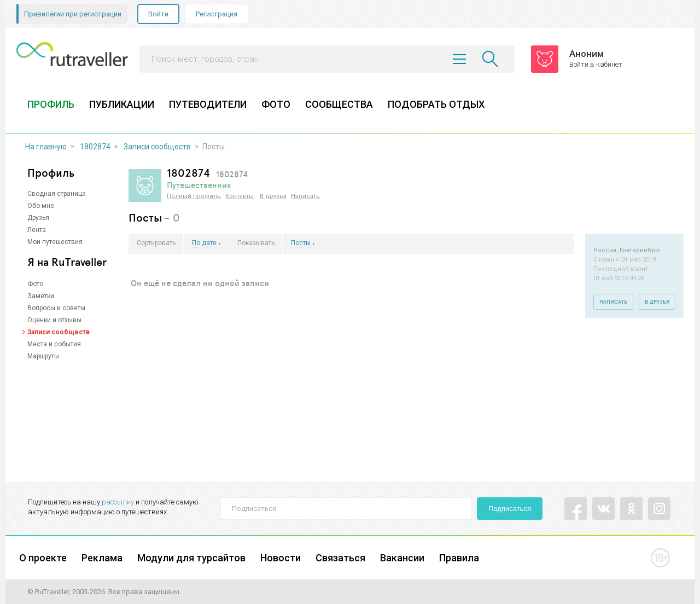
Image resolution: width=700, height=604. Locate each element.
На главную (46, 147)
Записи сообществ (157, 147)
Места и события (54, 344)
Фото (35, 284)
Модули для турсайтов (191, 558)
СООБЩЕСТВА (339, 104)
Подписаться (510, 509)
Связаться (340, 558)
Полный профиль (194, 196)
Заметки (41, 296)
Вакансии (402, 558)
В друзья (273, 196)
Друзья (38, 218)
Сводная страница (57, 194)
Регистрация (217, 14)
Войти (158, 14)
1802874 (95, 147)
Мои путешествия (55, 242)
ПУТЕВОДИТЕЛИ (208, 104)
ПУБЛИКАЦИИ (122, 104)
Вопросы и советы (56, 308)
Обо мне (41, 206)
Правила (459, 558)
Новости (281, 558)
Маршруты (43, 356)
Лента (37, 230)
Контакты (240, 196)
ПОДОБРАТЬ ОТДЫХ (436, 104)
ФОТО (276, 104)
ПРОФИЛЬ (51, 104)
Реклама (102, 558)
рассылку (118, 502)
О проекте (43, 558)
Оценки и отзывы (54, 320)
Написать (305, 196)
